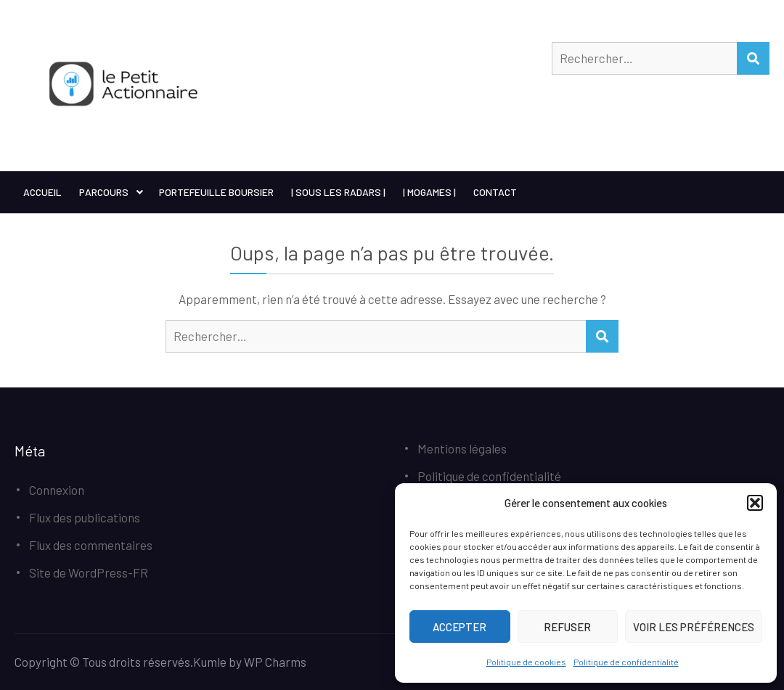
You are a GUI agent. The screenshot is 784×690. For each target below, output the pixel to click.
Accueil (42, 192)
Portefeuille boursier (216, 192)
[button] (755, 503)
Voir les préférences (694, 627)
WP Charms (275, 662)
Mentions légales (462, 448)
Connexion (57, 490)
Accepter (460, 627)
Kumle (210, 662)
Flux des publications (85, 517)
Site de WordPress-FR (89, 572)
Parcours (104, 192)
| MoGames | (429, 192)
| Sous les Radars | (338, 192)
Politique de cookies (526, 662)
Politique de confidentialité (626, 662)
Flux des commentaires (91, 545)
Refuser (567, 627)
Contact (495, 192)
